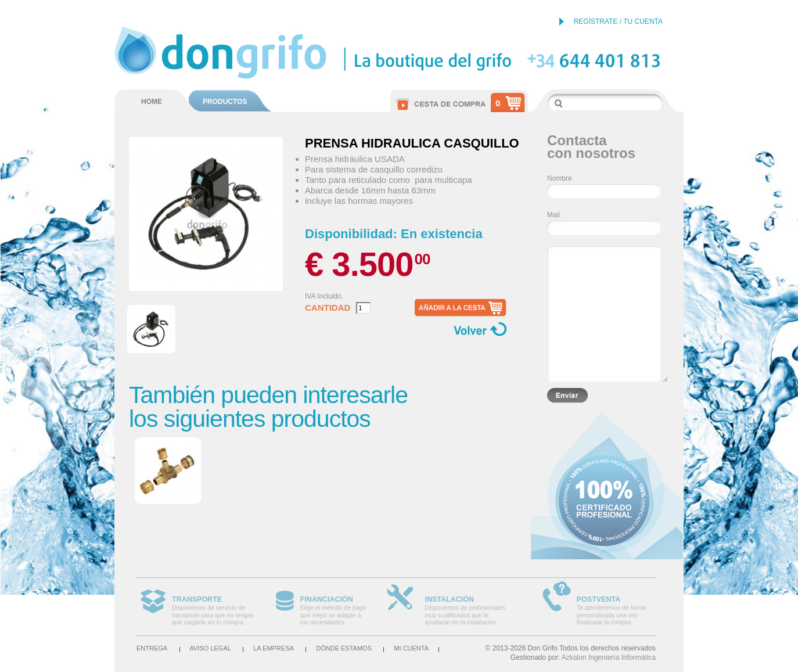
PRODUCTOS (225, 102)
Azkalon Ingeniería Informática (609, 657)
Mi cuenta (411, 648)
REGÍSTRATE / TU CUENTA (618, 21)
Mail (553, 215)
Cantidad (328, 308)
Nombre (560, 178)
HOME (152, 102)
